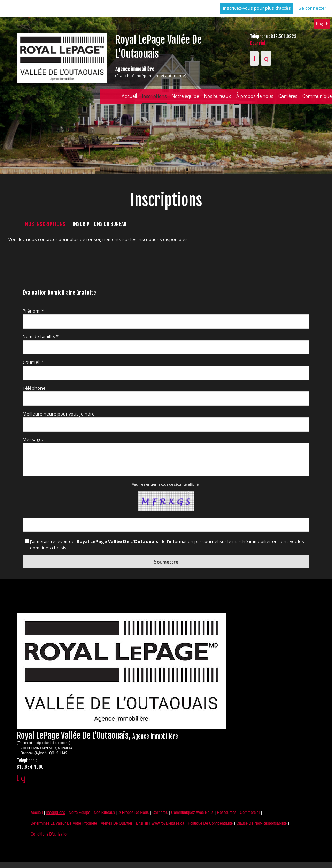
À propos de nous (255, 96)
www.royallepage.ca (168, 823)
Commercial (250, 812)
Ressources (227, 812)
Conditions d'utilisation (50, 834)
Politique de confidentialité (210, 823)
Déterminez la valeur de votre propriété (64, 823)
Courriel (257, 43)
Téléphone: (35, 388)
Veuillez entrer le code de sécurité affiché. (166, 484)
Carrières (288, 96)
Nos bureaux (218, 96)
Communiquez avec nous (192, 812)
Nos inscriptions (45, 224)
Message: (33, 439)
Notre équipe (185, 96)
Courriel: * (33, 362)
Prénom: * (33, 311)
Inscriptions (154, 96)
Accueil (129, 96)
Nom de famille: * (41, 336)
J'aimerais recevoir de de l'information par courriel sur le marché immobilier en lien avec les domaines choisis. (167, 545)
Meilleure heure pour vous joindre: (59, 414)
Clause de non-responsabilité (262, 823)
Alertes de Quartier (116, 823)
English (322, 23)
